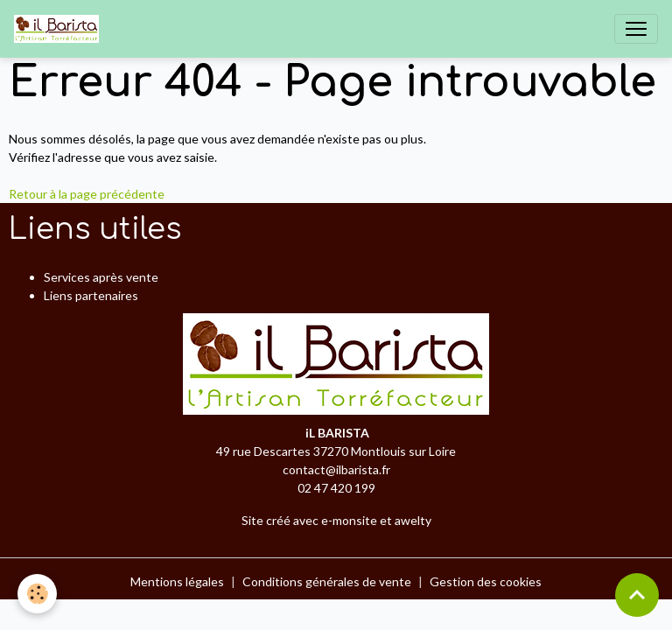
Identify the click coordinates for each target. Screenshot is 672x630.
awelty (413, 520)
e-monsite (349, 520)
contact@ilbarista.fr (336, 469)
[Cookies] (37, 594)
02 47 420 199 (336, 488)
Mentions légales (177, 581)
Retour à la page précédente (87, 194)
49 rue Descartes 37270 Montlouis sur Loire (336, 451)
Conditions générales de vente (327, 581)
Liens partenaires (91, 295)
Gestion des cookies (486, 581)
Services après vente (101, 277)
